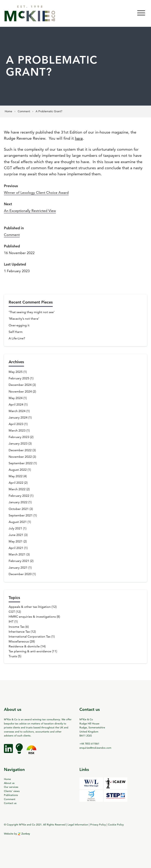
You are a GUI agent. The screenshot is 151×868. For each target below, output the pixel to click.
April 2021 (16, 548)
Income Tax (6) (19, 627)
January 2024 (18, 417)
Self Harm (16, 332)
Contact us (10, 803)
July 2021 (15, 528)
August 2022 (18, 470)
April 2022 (16, 483)
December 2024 (20, 385)
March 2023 (17, 430)
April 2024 (16, 404)
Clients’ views (12, 791)
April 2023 (16, 424)
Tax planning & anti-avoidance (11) (33, 651)
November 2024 (20, 391)
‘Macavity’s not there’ (24, 319)
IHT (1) (13, 622)
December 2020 (20, 574)
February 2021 (19, 561)
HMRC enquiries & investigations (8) (34, 617)
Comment (12, 235)
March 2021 (17, 554)
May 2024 (16, 398)
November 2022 (20, 457)
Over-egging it (19, 325)
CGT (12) (15, 612)
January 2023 (18, 443)
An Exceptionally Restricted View (30, 211)
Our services (11, 787)
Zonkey (24, 834)
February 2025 (19, 378)
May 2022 (16, 476)
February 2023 (19, 437)
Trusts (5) (15, 656)
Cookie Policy (116, 824)
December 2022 (20, 450)
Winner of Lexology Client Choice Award (36, 193)
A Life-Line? (17, 338)
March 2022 (17, 489)
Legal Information (78, 824)
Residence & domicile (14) (27, 646)
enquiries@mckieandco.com (95, 748)
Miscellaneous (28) (22, 641)
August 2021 (18, 522)
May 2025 (16, 372)
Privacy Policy (98, 824)
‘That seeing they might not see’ (32, 312)
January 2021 (18, 568)
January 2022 (18, 502)
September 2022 (21, 463)
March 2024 (17, 411)
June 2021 (16, 535)
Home (7, 779)
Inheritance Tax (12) (22, 632)
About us (9, 783)
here (79, 138)
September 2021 (21, 515)
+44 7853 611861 (89, 744)
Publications (11, 795)
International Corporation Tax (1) (32, 636)
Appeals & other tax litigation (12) (33, 607)
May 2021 (16, 541)
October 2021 (19, 509)
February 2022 (19, 496)
